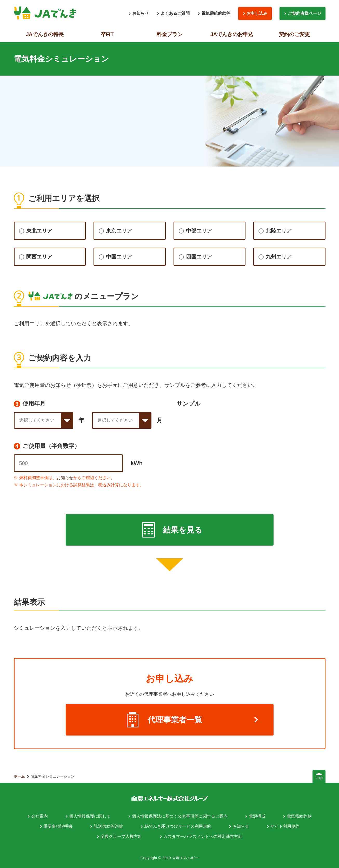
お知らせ (141, 13)
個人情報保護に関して (90, 816)
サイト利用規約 (285, 826)
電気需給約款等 (216, 13)
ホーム (19, 776)
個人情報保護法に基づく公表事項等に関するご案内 (180, 816)
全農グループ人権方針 (121, 836)
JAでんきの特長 (45, 34)
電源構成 (257, 816)
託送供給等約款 (108, 826)
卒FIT (107, 34)
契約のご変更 (294, 34)
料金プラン (170, 34)
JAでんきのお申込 (232, 34)
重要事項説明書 (58, 826)
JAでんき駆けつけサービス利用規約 (178, 826)
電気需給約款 (299, 816)
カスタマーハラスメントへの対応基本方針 (203, 836)
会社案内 (39, 816)
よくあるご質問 (175, 13)
